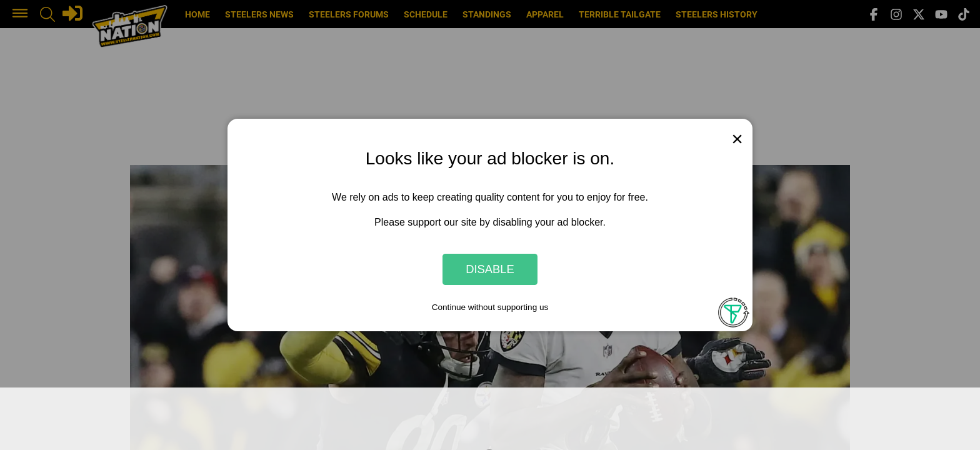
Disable (490, 269)
